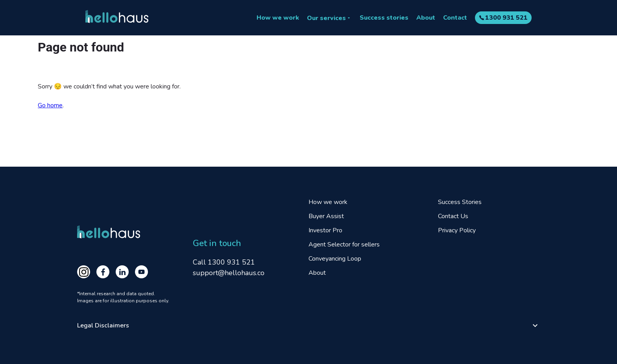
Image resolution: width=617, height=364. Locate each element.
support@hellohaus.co (229, 273)
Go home (50, 105)
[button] (308, 325)
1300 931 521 (506, 18)
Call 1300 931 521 (224, 262)
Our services (326, 18)
